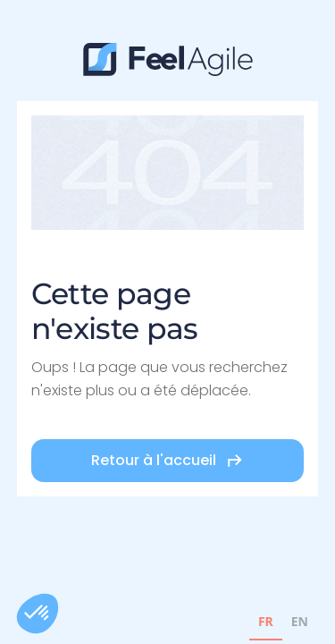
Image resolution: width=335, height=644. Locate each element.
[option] (300, 624)
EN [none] (300, 621)
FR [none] (266, 621)
